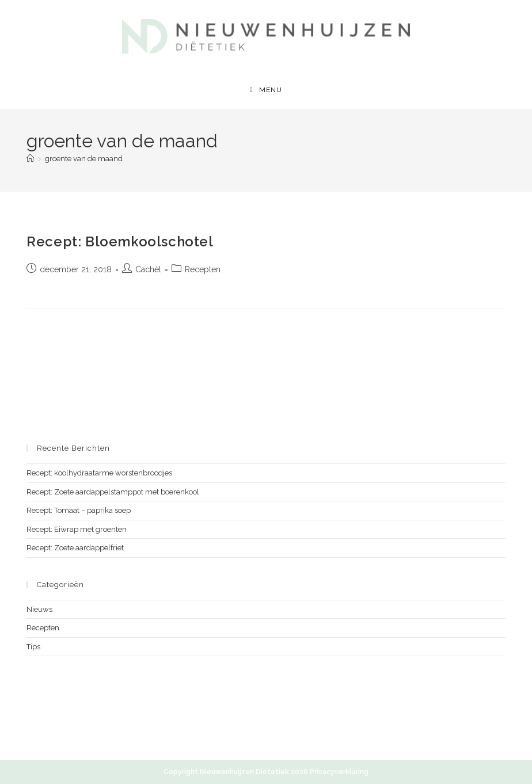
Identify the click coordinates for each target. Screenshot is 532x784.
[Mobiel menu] (266, 90)
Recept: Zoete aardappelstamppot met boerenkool (113, 492)
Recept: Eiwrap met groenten (77, 529)
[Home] (30, 159)
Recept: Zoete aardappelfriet (75, 548)
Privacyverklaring (339, 772)
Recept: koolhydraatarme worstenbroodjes (99, 473)
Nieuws (39, 609)
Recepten (203, 269)
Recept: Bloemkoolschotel (120, 241)
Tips (33, 647)
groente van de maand (84, 159)
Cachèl (148, 269)
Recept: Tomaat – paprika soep (79, 510)
